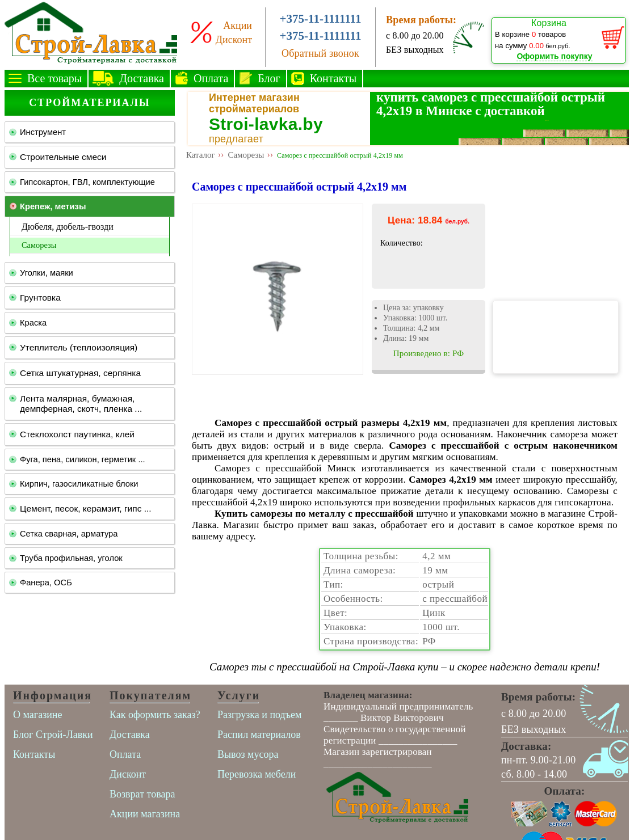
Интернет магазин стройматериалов (254, 103)
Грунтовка (40, 297)
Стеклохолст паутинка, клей (77, 434)
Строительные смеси (63, 157)
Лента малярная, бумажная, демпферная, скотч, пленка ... (81, 404)
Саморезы (39, 245)
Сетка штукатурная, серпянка (80, 373)
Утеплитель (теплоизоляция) (79, 347)
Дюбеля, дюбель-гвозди (68, 227)
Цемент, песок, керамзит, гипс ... (86, 508)
